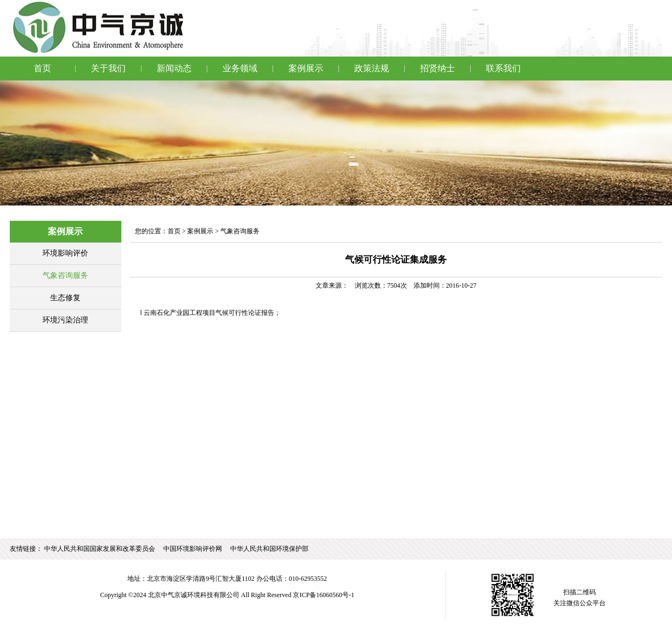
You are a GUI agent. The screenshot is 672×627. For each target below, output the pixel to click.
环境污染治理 (65, 320)
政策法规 (372, 68)
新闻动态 (174, 68)
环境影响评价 (65, 253)
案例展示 (306, 68)
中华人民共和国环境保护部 (269, 549)
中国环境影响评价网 (193, 549)
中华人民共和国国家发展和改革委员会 (100, 549)
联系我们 (503, 68)
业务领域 (240, 68)
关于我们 (108, 68)
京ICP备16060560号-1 (323, 595)
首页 (42, 68)
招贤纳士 (437, 68)
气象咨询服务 (65, 275)
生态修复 (65, 298)
